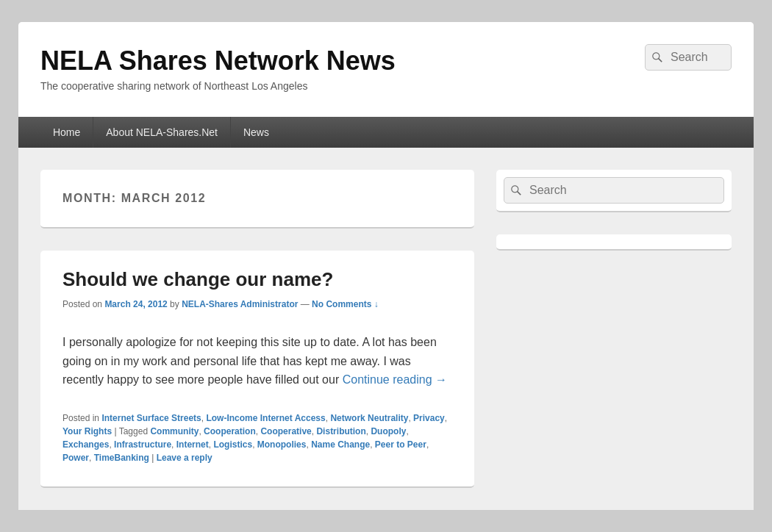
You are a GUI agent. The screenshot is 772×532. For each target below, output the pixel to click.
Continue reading (395, 380)
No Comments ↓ (345, 304)
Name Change (340, 445)
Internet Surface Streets (151, 418)
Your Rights (87, 431)
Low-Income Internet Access (265, 418)
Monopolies (282, 445)
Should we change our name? (198, 279)
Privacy (429, 418)
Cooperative (286, 431)
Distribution (341, 431)
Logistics (233, 445)
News (256, 132)
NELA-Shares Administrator (240, 304)
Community (174, 431)
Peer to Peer (401, 445)
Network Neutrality (369, 418)
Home (67, 132)
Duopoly (388, 431)
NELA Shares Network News (218, 61)
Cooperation (230, 431)
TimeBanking (122, 458)
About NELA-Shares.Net (162, 132)
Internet (193, 445)
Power (76, 458)
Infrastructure (143, 445)
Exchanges (86, 445)
